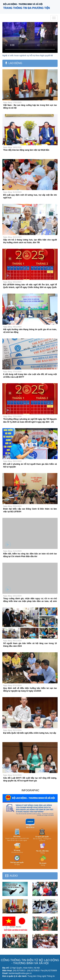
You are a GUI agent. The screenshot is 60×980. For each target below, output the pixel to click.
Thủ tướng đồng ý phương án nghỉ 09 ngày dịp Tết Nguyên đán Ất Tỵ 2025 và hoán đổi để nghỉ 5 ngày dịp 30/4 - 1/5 (30, 420)
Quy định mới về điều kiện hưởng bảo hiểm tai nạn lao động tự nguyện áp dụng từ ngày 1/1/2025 (30, 690)
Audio (14, 876)
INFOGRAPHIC (30, 790)
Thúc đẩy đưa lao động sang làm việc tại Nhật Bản (26, 150)
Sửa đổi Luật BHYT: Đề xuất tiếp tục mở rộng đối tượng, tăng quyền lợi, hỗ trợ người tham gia (30, 779)
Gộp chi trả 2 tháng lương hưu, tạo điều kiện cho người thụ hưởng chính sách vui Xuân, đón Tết (30, 241)
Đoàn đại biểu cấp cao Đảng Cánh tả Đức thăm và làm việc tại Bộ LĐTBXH (30, 510)
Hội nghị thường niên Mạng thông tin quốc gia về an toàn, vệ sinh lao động (30, 331)
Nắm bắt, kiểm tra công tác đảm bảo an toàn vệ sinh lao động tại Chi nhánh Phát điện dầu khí (30, 555)
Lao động (15, 63)
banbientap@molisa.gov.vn (20, 973)
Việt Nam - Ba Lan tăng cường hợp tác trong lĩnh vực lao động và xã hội (30, 107)
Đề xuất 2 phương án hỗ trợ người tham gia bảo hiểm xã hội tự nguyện (30, 465)
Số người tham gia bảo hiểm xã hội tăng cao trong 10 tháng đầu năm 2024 (30, 645)
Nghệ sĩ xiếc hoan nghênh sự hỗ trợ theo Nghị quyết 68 (28, 56)
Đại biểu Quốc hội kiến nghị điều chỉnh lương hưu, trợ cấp (30, 733)
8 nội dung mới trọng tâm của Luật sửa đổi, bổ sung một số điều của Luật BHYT (30, 376)
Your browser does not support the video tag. (30, 37)
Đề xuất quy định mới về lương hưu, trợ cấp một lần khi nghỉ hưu (30, 196)
